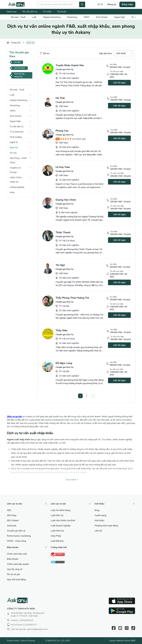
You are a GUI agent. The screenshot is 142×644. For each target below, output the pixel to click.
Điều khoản (13, 559)
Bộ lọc (44, 53)
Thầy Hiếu (62, 330)
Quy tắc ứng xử (14, 569)
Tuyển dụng (100, 515)
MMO (87, 17)
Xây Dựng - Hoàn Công (18, 160)
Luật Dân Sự (57, 515)
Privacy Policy (13, 641)
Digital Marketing (52, 17)
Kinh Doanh (102, 17)
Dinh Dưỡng (16, 137)
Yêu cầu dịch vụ (30, 12)
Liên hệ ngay (119, 83)
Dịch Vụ (14, 148)
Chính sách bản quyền (18, 564)
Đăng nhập (127, 4)
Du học (13, 153)
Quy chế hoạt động (16, 579)
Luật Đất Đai (57, 541)
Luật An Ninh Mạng (61, 510)
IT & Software (17, 132)
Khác (12, 192)
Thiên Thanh (63, 232)
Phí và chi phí (13, 574)
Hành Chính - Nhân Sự (16, 180)
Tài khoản (62, 12)
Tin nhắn (47, 12)
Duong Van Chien (66, 200)
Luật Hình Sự (57, 531)
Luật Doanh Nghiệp (61, 526)
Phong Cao (62, 131)
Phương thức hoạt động (106, 526)
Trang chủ (16, 43)
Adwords (12, 526)
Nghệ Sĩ (14, 142)
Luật (34, 17)
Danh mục (12, 12)
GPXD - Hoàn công (17, 541)
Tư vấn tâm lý (17, 127)
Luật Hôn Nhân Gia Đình (63, 521)
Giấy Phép (56, 536)
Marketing (72, 17)
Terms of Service (28, 641)
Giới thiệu (99, 521)
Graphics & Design (15, 170)
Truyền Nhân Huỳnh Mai (70, 65)
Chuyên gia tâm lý (16, 531)
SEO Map (12, 515)
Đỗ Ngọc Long (64, 363)
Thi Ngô (60, 265)
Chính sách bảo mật (17, 554)
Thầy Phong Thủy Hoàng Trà (72, 298)
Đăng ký (112, 4)
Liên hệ (98, 531)
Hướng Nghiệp (17, 187)
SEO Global (13, 521)
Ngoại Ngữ (119, 17)
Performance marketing (19, 536)
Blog (97, 510)
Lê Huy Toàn (63, 167)
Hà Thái (60, 98)
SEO (9, 510)
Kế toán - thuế (18, 17)
